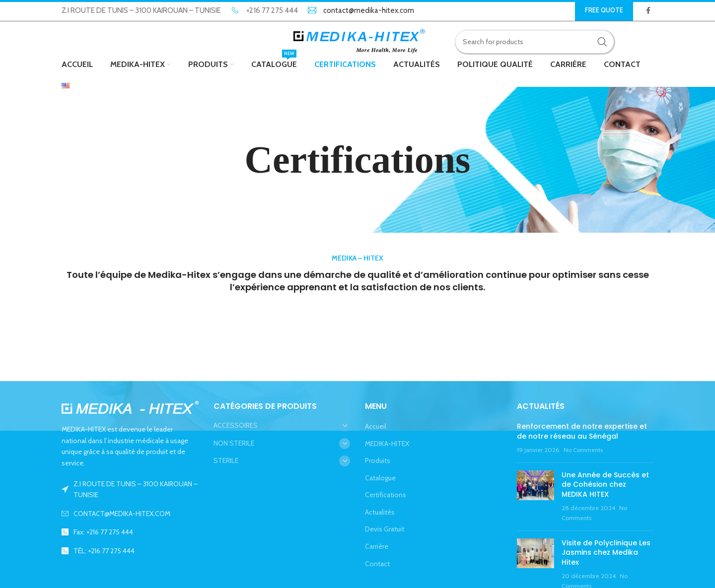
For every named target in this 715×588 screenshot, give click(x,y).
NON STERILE (234, 444)
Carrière (377, 547)
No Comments (583, 451)
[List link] (130, 515)
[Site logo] (358, 41)
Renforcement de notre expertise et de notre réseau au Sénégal (582, 432)
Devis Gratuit (385, 530)
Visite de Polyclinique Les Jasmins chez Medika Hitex (606, 554)
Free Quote (604, 10)
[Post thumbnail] (536, 498)
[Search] (535, 42)
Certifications (386, 496)
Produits (378, 461)
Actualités (380, 513)
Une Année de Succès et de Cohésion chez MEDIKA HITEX (605, 486)
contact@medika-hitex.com (369, 10)
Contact (377, 565)
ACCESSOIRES (236, 426)
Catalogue (380, 479)
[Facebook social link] (648, 10)
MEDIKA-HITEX (387, 444)
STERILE (226, 461)
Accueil (376, 427)
